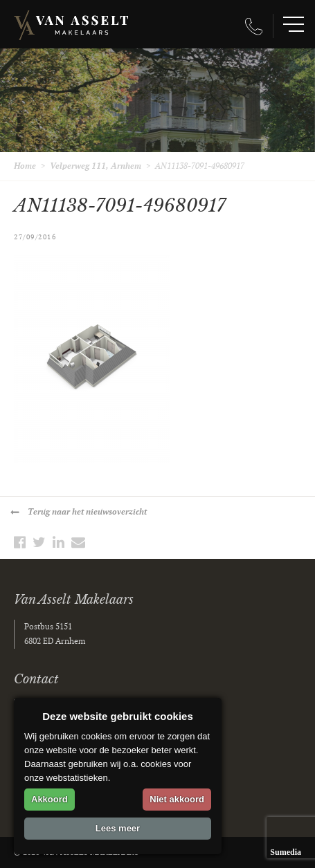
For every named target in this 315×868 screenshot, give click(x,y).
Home (25, 166)
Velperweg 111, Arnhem (96, 166)
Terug (87, 512)
